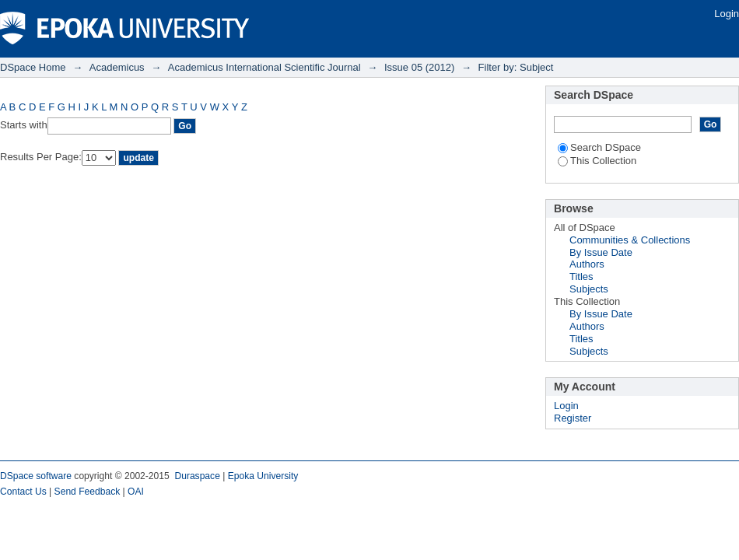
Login (727, 14)
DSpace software (36, 476)
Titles (581, 276)
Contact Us (23, 492)
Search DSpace (599, 147)
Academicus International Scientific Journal (264, 67)
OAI (136, 492)
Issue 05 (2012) (419, 67)
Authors (587, 264)
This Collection (597, 161)
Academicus (117, 67)
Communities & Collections (630, 240)
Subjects (589, 289)
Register (573, 418)
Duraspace (197, 476)
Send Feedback (88, 492)
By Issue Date (601, 252)
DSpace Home (33, 67)
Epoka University (263, 476)
